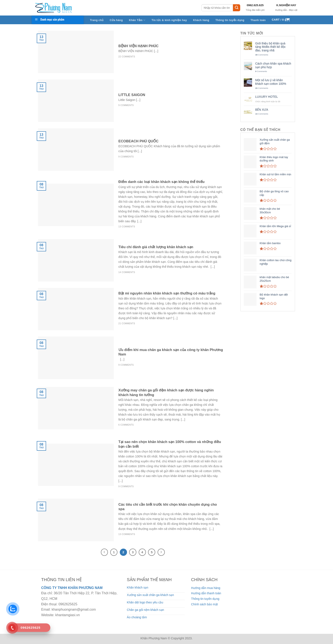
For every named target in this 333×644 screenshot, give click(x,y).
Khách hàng (201, 20)
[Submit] (237, 8)
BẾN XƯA (262, 110)
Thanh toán (258, 20)
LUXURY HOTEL (267, 97)
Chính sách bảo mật (205, 604)
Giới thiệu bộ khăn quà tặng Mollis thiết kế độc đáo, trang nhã (270, 47)
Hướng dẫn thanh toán (206, 593)
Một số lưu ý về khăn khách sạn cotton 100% (271, 82)
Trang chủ (97, 20)
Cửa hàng (116, 20)
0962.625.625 (255, 5)
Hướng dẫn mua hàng (206, 588)
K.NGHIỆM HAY (286, 5)
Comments (262, 55)
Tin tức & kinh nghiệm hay (169, 20)
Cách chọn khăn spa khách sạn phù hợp (273, 65)
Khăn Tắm (137, 20)
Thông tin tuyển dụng (230, 20)
